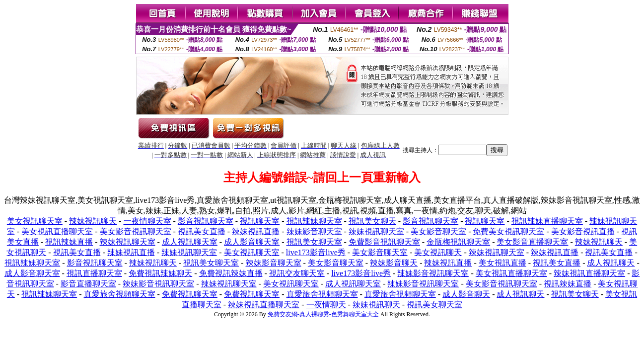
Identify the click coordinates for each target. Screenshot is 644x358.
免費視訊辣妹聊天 (160, 273)
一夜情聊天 (326, 305)
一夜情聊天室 (147, 221)
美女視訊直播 (502, 263)
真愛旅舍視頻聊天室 (120, 294)
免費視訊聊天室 (190, 294)
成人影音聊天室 (252, 242)
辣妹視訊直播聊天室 (589, 273)
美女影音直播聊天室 (532, 242)
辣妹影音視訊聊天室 (433, 273)
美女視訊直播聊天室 (57, 231)
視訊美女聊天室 (314, 242)
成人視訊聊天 (611, 263)
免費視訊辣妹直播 (231, 273)
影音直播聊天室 (88, 284)
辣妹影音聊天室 (314, 231)
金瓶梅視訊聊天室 (458, 242)
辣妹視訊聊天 (93, 221)
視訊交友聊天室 (297, 273)
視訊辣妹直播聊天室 (547, 221)
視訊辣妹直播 (69, 242)
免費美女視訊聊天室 (508, 231)
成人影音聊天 (466, 294)
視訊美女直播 (202, 231)
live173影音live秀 (316, 252)
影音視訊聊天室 (206, 221)
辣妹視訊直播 (256, 231)
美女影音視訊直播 (583, 231)
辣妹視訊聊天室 (376, 231)
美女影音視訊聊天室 (136, 231)
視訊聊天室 (260, 221)
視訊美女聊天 (372, 221)
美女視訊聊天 (438, 252)
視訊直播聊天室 (94, 273)
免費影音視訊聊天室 (384, 242)
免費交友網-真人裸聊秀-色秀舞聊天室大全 (323, 314)
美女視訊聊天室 (35, 221)
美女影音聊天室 (438, 231)
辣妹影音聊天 (394, 263)
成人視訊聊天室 (190, 242)
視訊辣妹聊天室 (314, 221)
